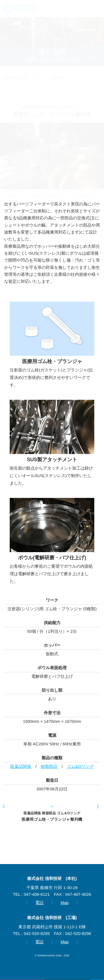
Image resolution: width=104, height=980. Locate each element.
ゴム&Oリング (80, 766)
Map (64, 903)
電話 (39, 903)
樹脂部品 (49, 766)
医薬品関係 (21, 766)
